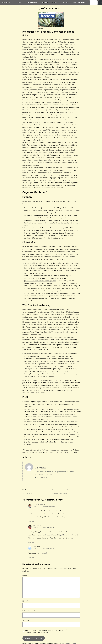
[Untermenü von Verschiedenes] (87, 3)
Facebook (55, 493)
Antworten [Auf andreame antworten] (31, 542)
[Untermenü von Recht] (59, 3)
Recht (55, 3)
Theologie (6, 3)
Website (26, 621)
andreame (36, 525)
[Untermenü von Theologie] (12, 3)
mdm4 (35, 546)
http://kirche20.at (48, 535)
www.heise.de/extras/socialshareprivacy (41, 281)
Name (25, 601)
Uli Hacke (41, 468)
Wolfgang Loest (38, 504)
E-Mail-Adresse (29, 611)
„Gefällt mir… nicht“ (44, 477)
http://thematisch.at (66, 535)
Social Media (65, 490)
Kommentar (27, 575)
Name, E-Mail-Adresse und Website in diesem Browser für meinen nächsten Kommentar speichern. (49, 631)
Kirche (18, 3)
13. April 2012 (27, 493)
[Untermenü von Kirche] (23, 3)
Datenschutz (56, 490)
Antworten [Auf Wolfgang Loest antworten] (31, 521)
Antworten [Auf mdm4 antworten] (31, 557)
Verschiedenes (79, 3)
